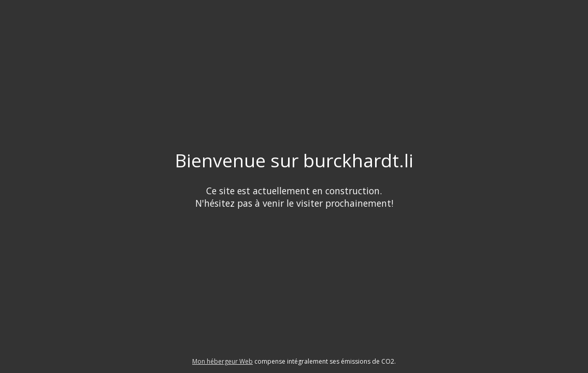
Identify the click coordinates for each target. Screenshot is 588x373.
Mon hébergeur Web (223, 361)
